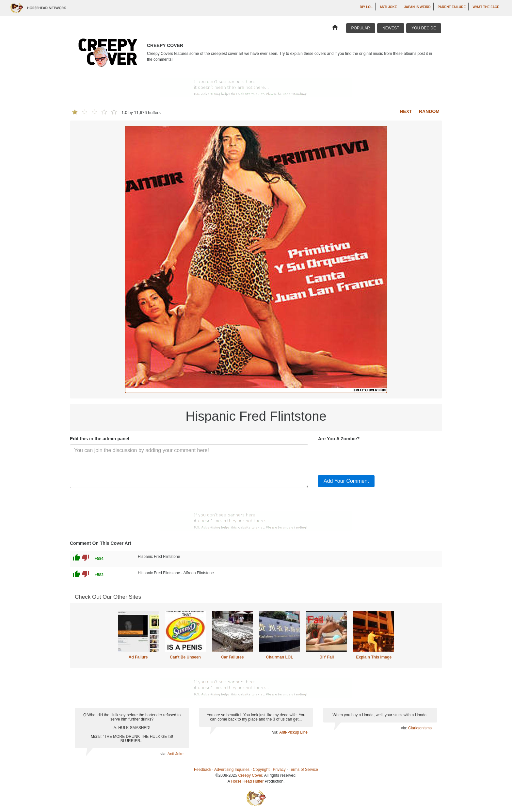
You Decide (424, 28)
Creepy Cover (250, 775)
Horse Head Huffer (247, 781)
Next (406, 111)
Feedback (203, 770)
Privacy (279, 770)
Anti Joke (388, 7)
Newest (391, 28)
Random (429, 111)
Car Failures (232, 657)
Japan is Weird (417, 7)
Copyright (261, 770)
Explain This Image (374, 657)
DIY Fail (327, 657)
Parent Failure (452, 7)
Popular (361, 28)
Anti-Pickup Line (293, 732)
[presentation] (368, 457)
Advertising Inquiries (232, 770)
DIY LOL (366, 7)
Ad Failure (138, 657)
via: (164, 754)
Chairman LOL (280, 657)
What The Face (486, 7)
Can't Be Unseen (185, 657)
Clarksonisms (420, 728)
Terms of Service (304, 770)
